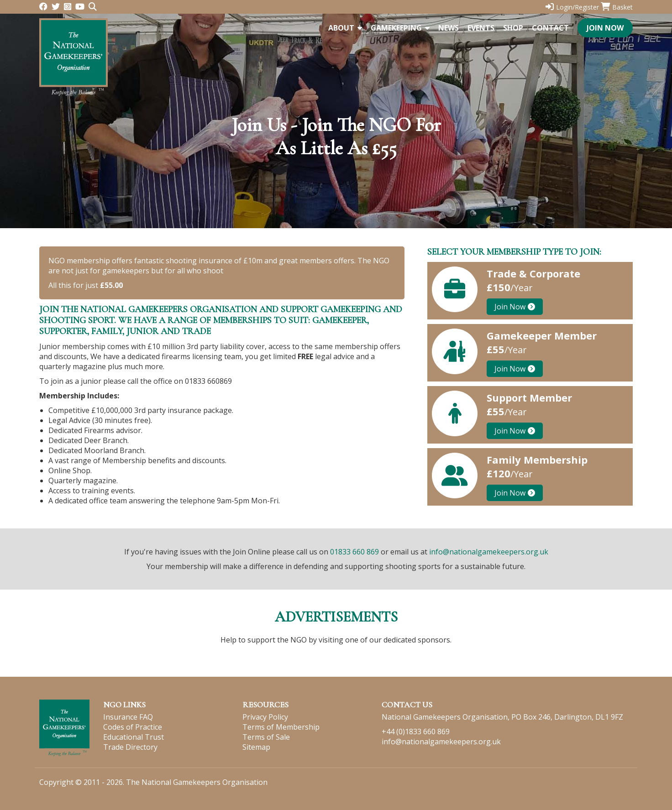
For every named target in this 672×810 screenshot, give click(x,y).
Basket (617, 7)
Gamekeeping (400, 28)
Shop (513, 28)
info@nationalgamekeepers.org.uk (489, 552)
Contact (550, 28)
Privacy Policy (265, 717)
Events (481, 28)
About (345, 28)
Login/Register (572, 7)
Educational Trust (134, 737)
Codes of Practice (133, 727)
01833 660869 (208, 381)
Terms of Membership (281, 727)
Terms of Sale (266, 737)
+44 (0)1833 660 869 (416, 732)
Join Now (605, 28)
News (449, 28)
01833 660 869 (354, 552)
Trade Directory (130, 747)
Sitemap (256, 747)
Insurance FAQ (128, 717)
